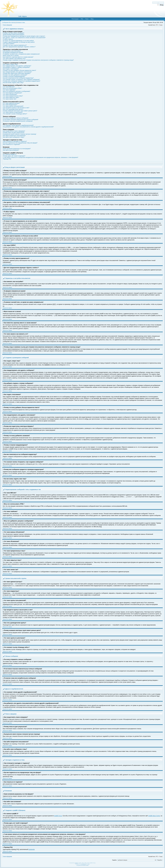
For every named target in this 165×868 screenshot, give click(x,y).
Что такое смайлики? (9, 90)
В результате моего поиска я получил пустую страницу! (20, 134)
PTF (89, 864)
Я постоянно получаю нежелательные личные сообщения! (21, 120)
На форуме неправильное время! (13, 53)
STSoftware (84, 864)
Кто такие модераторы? (10, 105)
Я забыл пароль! (8, 39)
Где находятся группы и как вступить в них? (16, 108)
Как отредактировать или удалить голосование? (17, 72)
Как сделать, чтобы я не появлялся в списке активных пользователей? (24, 38)
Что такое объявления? (10, 94)
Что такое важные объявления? (12, 93)
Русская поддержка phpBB (83, 865)
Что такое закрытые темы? (11, 97)
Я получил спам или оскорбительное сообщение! (18, 121)
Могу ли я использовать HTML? (12, 88)
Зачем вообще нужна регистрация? (14, 35)
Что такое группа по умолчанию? (13, 112)
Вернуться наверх (7, 176)
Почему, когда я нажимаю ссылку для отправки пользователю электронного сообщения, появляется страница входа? (38, 60)
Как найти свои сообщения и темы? (14, 137)
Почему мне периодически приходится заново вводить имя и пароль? (24, 36)
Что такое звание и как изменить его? (14, 59)
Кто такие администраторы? (11, 103)
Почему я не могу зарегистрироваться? (15, 45)
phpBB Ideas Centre (154, 816)
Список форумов (7, 25)
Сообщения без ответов (9, 22)
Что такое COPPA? (9, 44)
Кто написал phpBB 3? (10, 154)
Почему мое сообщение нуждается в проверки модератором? (22, 81)
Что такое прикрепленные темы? (13, 96)
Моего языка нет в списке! (11, 56)
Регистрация (75, 19)
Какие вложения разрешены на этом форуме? (17, 149)
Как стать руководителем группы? (13, 109)
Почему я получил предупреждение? (14, 76)
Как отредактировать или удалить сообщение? (17, 66)
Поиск (87, 19)
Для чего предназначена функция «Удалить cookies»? (19, 47)
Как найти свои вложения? (11, 150)
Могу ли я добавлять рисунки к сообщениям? (17, 91)
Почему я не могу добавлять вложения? (15, 75)
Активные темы (21, 22)
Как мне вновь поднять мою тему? (13, 83)
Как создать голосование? (11, 69)
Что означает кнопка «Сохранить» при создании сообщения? (21, 80)
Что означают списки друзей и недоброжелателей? (18, 125)
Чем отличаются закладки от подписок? (15, 141)
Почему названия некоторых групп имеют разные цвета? (20, 111)
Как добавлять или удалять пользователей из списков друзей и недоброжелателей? (28, 127)
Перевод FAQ (7, 159)
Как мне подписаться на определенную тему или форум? (20, 143)
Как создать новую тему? (10, 64)
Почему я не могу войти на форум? (14, 33)
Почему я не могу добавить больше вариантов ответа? (20, 70)
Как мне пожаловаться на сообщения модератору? (18, 78)
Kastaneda (32, 849)
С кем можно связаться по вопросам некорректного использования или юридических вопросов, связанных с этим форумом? (41, 157)
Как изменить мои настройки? (12, 51)
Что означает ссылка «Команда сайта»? (15, 114)
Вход (92, 19)
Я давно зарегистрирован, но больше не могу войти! (19, 42)
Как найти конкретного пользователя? (14, 136)
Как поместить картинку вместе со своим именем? (18, 57)
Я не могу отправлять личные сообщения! (16, 118)
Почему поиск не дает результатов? (14, 133)
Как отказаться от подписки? (12, 144)
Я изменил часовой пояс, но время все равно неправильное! (21, 54)
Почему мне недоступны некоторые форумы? (17, 73)
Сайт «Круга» (23, 16)
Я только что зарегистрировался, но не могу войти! (18, 41)
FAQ (82, 19)
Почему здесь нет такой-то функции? (14, 156)
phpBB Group (58, 816)
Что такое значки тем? (10, 99)
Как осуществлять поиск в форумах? (14, 131)
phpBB (76, 863)
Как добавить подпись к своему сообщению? (16, 67)
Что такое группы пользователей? (13, 106)
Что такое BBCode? (9, 87)
